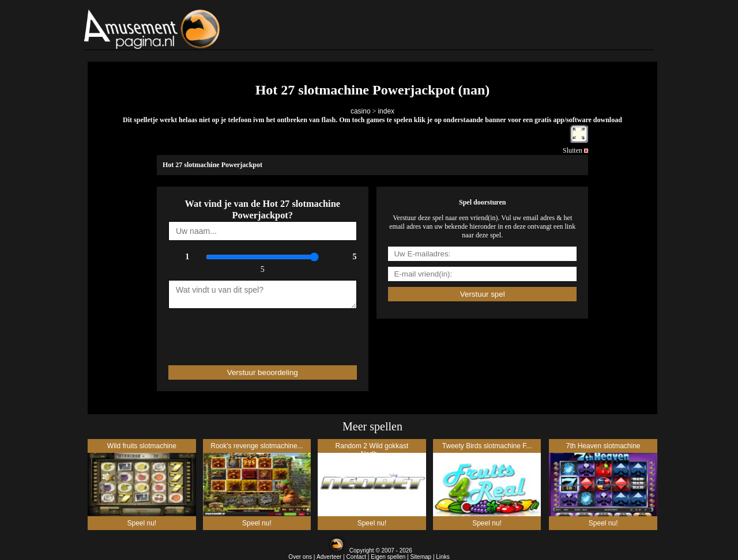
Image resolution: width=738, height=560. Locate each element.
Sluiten (575, 150)
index (386, 111)
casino (361, 111)
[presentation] (236, 332)
